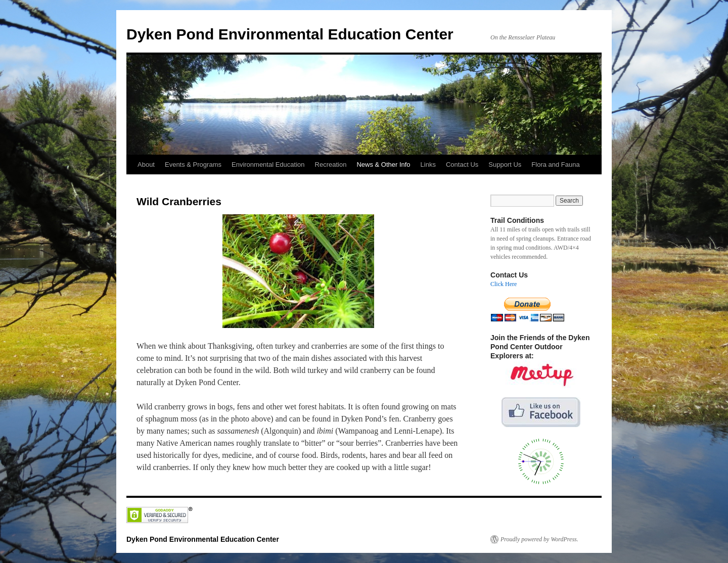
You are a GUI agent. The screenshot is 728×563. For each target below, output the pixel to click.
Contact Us (462, 165)
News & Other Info (383, 165)
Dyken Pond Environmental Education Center (290, 34)
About (146, 165)
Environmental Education (268, 165)
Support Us (505, 165)
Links (428, 165)
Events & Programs (193, 165)
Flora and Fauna (555, 165)
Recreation (331, 165)
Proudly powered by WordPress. (539, 539)
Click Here (504, 284)
